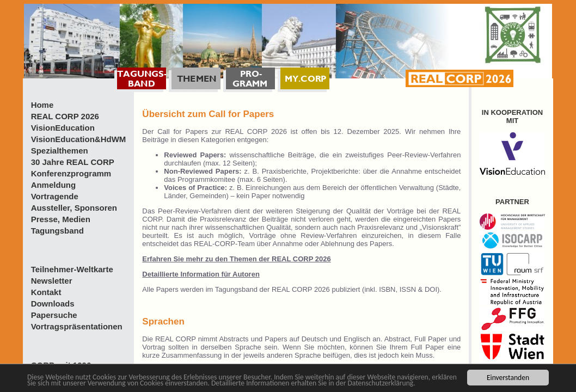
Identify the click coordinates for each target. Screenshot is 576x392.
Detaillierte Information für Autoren (201, 274)
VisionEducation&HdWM (79, 139)
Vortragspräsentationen (77, 326)
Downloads (53, 304)
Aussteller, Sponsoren (74, 208)
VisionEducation (63, 128)
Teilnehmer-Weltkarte (72, 269)
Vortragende (55, 196)
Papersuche (54, 315)
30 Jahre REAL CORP (73, 162)
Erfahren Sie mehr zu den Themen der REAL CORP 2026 (236, 259)
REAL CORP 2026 (65, 116)
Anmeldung (54, 185)
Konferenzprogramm (71, 173)
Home (42, 105)
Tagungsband (57, 231)
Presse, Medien (61, 219)
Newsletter (52, 281)
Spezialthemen (60, 151)
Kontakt (46, 292)
